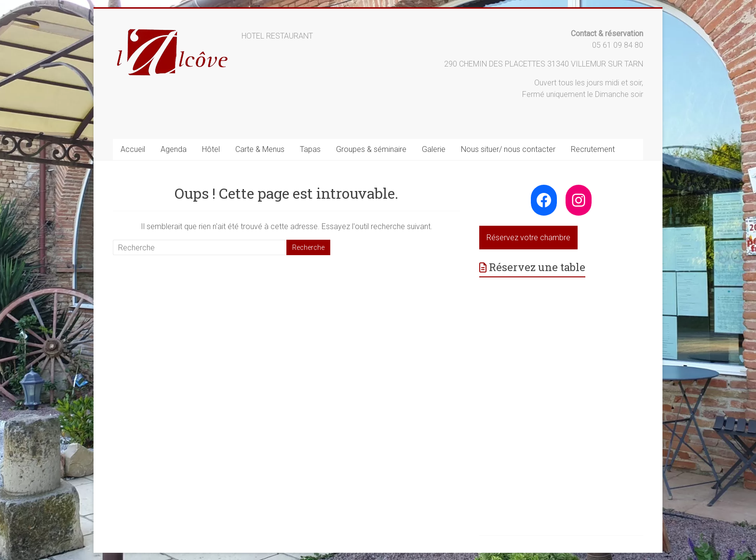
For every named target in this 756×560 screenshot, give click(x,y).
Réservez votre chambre (528, 238)
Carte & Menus (260, 149)
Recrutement (593, 149)
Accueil (133, 149)
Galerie (434, 149)
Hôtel (211, 149)
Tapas (310, 149)
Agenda (174, 149)
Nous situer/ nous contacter (508, 149)
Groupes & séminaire (371, 149)
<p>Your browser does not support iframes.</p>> (561, 391)
